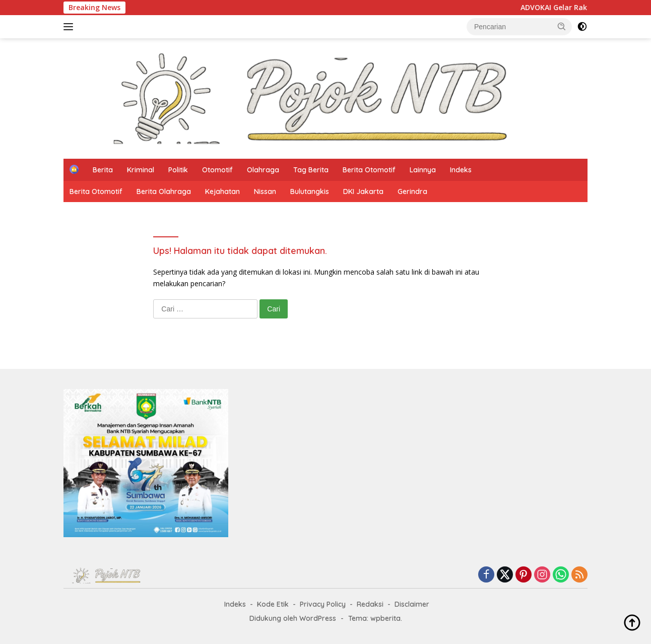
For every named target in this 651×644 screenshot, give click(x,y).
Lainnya (423, 170)
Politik (178, 170)
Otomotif (217, 170)
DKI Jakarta (363, 191)
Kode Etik (273, 604)
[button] (562, 26)
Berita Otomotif (369, 170)
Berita (103, 170)
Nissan (265, 191)
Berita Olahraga (164, 191)
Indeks (461, 170)
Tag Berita (311, 170)
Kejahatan (222, 191)
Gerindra (412, 191)
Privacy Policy (323, 604)
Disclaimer (412, 604)
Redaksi (370, 604)
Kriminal (141, 170)
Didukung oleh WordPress (293, 618)
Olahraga (263, 170)
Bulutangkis (310, 191)
